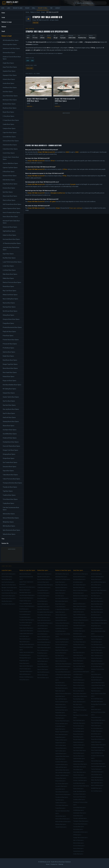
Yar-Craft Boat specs (97, 791)
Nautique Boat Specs (9, 307)
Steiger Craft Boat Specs (10, 450)
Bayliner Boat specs (25, 590)
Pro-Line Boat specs (43, 650)
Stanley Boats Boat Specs (11, 442)
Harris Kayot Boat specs (80, 658)
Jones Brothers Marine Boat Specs (11, 248)
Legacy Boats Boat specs (26, 633)
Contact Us (5, 543)
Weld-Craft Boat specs (97, 785)
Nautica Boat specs (61, 704)
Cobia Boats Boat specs (62, 628)
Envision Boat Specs (9, 188)
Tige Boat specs (60, 800)
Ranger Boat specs (78, 734)
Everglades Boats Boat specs (45, 612)
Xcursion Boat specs (79, 846)
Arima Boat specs (78, 582)
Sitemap (61, 864)
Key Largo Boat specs (79, 666)
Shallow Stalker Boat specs (98, 745)
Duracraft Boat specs (97, 628)
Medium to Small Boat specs (63, 570)
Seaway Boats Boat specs (62, 756)
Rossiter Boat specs (79, 739)
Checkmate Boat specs (62, 626)
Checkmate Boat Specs (10, 145)
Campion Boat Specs (9, 128)
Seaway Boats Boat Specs (11, 421)
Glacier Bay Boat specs (44, 617)
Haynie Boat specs (96, 674)
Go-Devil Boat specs (97, 666)
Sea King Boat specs (79, 753)
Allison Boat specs (96, 585)
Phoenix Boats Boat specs (98, 720)
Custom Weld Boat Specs (10, 163)
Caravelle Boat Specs (9, 137)
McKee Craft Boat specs (62, 702)
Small (34, 8)
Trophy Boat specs (60, 808)
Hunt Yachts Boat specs (8, 582)
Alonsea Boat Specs (9, 52)
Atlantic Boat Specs (9, 79)
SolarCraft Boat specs (97, 753)
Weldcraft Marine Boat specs (63, 821)
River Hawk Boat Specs (10, 372)
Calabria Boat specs (79, 612)
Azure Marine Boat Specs (10, 96)
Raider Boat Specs (8, 356)
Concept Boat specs (43, 590)
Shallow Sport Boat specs (80, 764)
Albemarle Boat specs (25, 574)
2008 (28, 61)
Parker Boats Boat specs (44, 647)
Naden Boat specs (96, 709)
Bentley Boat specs (78, 593)
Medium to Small (43, 8)
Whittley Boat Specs (9, 526)
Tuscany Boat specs (79, 826)
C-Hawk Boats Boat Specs (11, 120)
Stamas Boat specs (43, 675)
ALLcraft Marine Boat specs (98, 582)
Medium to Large (18, 8)
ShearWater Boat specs (80, 767)
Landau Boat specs (78, 669)
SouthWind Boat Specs (10, 434)
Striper (43, 12)
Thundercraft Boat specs (80, 818)
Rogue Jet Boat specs (61, 740)
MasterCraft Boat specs (44, 637)
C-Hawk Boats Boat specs (62, 609)
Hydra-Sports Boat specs (26, 628)
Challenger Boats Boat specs (45, 585)
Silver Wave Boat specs (80, 772)
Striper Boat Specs (9, 458)
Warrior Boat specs (78, 840)
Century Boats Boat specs (62, 623)
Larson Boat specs (42, 634)
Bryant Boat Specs (8, 112)
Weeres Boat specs (79, 843)
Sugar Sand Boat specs (80, 791)
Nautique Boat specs (61, 707)
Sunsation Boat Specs (9, 466)
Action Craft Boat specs (97, 577)
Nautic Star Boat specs (79, 702)
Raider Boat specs (60, 729)
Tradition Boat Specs (9, 495)
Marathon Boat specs (79, 680)
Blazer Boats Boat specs (80, 606)
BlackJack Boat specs (97, 609)
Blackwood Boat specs (79, 604)
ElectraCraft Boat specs (80, 636)
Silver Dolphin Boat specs (98, 750)
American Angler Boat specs (99, 590)
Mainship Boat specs (25, 639)
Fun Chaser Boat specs (80, 642)
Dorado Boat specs (42, 601)
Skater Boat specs (60, 759)
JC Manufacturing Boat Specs (12, 243)
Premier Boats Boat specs (62, 721)
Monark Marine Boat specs (80, 696)
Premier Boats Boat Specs (11, 340)
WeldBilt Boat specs (96, 788)
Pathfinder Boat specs (79, 723)
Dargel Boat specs (96, 626)
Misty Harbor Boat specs (80, 693)
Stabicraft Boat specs (61, 767)
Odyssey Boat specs (79, 707)
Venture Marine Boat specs (63, 819)
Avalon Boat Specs (8, 83)
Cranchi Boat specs (7, 577)
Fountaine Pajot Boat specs (27, 620)
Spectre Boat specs (43, 669)
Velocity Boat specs (61, 816)
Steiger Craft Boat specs (62, 775)
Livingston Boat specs (97, 688)
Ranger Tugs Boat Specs (10, 364)
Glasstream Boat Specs (10, 196)
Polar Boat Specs (8, 335)
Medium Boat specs (43, 570)
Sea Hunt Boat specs (61, 748)
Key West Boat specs (61, 685)
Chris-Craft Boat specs (26, 603)
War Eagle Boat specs (97, 783)
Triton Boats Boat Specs (10, 499)
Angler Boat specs (60, 582)
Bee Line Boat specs (97, 607)
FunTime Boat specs (25, 625)
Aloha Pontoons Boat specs (81, 574)
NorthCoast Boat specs (62, 710)
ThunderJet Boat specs (62, 797)
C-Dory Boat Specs (8, 116)
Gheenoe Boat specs (97, 658)
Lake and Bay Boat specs (98, 683)
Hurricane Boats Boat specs (63, 672)
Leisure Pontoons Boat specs (81, 672)
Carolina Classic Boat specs (27, 595)
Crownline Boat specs (43, 596)
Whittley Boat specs (61, 824)
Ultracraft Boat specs (97, 777)
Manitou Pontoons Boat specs (63, 693)
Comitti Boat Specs (9, 153)
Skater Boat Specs (8, 426)
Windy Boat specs (24, 680)
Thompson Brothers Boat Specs (12, 483)
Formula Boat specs (25, 614)
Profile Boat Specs (8, 348)
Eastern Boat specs (43, 604)
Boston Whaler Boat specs (45, 579)
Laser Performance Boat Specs (12, 262)
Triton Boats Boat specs (62, 805)
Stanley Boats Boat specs (62, 770)
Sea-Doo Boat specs (79, 756)
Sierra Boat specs (78, 769)
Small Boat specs (78, 570)
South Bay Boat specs (79, 783)
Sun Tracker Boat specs (62, 783)
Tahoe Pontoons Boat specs (63, 794)
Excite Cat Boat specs (25, 612)
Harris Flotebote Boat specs (63, 666)
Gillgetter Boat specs (97, 661)
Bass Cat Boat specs (97, 598)
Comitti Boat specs (60, 631)
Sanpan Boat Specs (9, 393)
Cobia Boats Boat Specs (10, 149)
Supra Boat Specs (8, 471)
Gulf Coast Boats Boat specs (45, 623)
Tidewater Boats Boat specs (81, 821)
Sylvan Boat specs (78, 816)
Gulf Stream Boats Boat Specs (12, 204)
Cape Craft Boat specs (79, 615)
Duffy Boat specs (78, 634)
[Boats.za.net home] (10, 3)
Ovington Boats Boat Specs (11, 319)
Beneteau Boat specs (25, 592)
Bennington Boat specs (62, 601)
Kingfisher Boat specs (43, 631)
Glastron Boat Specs (9, 200)
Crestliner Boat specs (79, 631)
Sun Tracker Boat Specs (10, 462)
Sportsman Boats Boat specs (81, 786)
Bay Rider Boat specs (79, 587)
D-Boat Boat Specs (9, 171)
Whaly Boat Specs (8, 522)
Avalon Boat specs (60, 593)
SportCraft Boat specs (43, 672)
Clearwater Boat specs (79, 625)
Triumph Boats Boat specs (80, 824)
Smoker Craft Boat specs (80, 780)
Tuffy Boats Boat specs (97, 772)
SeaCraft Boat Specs (9, 417)
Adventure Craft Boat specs (63, 579)
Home (3, 8)
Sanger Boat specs (78, 742)
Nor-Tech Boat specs (7, 590)
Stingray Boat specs (61, 778)
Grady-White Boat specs (44, 620)
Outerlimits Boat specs (44, 645)
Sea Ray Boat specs (7, 601)
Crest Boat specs (78, 628)
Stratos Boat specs (78, 789)
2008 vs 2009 (30, 68)
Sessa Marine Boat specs (8, 604)
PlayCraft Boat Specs (9, 331)
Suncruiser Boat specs (80, 797)
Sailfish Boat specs (43, 661)
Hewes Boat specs (78, 661)
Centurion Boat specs (43, 582)
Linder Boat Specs (8, 266)
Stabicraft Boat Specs (10, 438)
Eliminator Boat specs (43, 609)
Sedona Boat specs (78, 761)
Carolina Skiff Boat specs (80, 617)
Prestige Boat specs (25, 655)
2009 (32, 61)
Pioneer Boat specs (79, 726)
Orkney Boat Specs (8, 315)
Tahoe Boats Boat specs (62, 792)
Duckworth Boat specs (61, 644)
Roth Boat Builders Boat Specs (12, 385)
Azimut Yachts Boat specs (8, 574)
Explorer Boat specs (97, 639)
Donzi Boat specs (42, 598)
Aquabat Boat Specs (9, 71)
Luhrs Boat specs (24, 636)
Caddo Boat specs (60, 612)
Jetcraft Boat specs (43, 626)
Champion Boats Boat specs (81, 620)
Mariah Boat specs (60, 696)
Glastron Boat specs (61, 661)
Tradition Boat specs (61, 803)
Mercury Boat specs (79, 691)
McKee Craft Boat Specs (10, 295)
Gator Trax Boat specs (97, 653)
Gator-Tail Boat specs (97, 655)
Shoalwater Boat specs (97, 747)
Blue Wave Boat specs (97, 612)
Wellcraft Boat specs (25, 674)
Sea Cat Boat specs (78, 748)
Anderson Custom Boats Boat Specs (12, 58)
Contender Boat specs (43, 593)
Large (9, 8)
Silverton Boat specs (25, 669)
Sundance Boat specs (79, 799)
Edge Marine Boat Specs (10, 184)
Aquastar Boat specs (97, 593)
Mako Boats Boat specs (62, 688)
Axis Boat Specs (8, 91)
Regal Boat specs (24, 660)
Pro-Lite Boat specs (79, 729)
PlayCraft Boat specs (61, 715)
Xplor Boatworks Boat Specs (11, 530)
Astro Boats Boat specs (80, 585)
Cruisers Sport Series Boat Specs (11, 158)
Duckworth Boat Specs (10, 176)
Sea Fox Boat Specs (9, 401)
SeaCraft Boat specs (61, 753)
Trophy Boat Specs (8, 503)
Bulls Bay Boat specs (97, 617)
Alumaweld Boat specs (79, 579)
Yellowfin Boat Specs (9, 534)
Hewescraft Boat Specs (10, 227)
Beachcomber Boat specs (80, 590)
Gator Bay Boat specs (79, 652)
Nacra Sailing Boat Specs (10, 299)
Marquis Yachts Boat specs (9, 585)
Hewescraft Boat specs (62, 669)
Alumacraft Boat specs (79, 577)
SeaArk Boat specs (96, 742)
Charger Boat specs (79, 623)
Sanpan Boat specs (61, 743)
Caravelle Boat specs (61, 620)
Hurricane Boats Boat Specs (11, 239)
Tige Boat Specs (8, 491)
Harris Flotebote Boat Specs (11, 212)
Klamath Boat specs (96, 680)
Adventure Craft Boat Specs (11, 48)
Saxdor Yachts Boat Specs (11, 397)
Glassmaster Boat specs (98, 664)
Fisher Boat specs (78, 639)
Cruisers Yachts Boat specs (27, 606)
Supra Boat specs (60, 789)
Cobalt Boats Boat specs (44, 587)
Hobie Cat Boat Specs (9, 235)
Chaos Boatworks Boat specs (99, 623)
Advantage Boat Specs (10, 44)
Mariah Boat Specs (8, 286)
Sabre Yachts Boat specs (26, 666)
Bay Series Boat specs (97, 601)
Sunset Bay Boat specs (79, 807)
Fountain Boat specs (25, 617)
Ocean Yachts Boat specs (8, 596)
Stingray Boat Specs (9, 454)
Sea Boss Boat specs (79, 745)
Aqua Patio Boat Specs (10, 67)
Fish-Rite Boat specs (97, 644)
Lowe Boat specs (78, 674)
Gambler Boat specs (97, 650)
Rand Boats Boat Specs (10, 360)
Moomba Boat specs (79, 699)
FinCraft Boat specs (96, 642)
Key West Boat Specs (9, 258)
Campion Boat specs (61, 615)
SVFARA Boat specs (79, 810)
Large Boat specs (6, 570)
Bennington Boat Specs (10, 100)
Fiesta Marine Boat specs (44, 615)
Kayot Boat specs (60, 683)
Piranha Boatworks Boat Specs (12, 327)
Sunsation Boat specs (61, 786)
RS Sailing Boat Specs (9, 389)
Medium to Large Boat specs (27, 570)
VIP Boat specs (77, 835)
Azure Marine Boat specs (62, 598)
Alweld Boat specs (96, 587)
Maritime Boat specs (79, 683)
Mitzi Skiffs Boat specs (97, 701)
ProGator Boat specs (97, 731)
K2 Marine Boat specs (97, 677)
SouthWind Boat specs (62, 764)
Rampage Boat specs (25, 658)
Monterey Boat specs (43, 639)
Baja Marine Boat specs (44, 577)
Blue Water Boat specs (79, 609)
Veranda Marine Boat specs (80, 832)
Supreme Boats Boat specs (99, 766)
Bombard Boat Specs (9, 104)
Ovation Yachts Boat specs (27, 652)
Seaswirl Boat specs (43, 667)
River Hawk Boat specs (61, 734)
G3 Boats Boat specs (79, 644)
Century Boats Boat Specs (11, 141)
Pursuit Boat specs (42, 656)
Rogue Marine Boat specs (98, 739)
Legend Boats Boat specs (98, 685)
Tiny (51, 8)
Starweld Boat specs (97, 761)
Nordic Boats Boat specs (44, 642)
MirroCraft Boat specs (97, 699)
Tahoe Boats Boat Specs (10, 475)
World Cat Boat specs (43, 677)
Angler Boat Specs (8, 63)
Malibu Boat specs (60, 691)
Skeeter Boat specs (79, 775)
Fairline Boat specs (7, 579)
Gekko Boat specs (78, 655)
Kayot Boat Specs (8, 254)
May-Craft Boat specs (61, 699)
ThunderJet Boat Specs (10, 487)
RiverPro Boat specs (97, 737)
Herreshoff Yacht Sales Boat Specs (11, 222)
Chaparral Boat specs (25, 601)
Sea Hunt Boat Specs (9, 405)
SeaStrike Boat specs (79, 758)
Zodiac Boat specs (78, 854)
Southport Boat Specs (10, 430)
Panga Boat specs (60, 712)
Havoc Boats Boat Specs (10, 216)
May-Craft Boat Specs (9, 291)
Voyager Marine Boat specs (80, 837)
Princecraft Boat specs (62, 723)
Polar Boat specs (60, 718)
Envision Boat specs (61, 653)
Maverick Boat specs (79, 685)
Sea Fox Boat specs (61, 745)
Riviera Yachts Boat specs (9, 598)
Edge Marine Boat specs (62, 650)
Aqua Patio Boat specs (61, 585)
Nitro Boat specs (78, 704)
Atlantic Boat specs (61, 590)
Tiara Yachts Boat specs (26, 671)
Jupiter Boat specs (42, 628)
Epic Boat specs (60, 655)
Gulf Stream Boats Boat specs (63, 664)
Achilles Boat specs (96, 574)
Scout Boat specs (42, 664)
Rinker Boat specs (24, 663)
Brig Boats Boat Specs (10, 108)
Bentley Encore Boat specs (81, 596)
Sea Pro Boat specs (61, 751)
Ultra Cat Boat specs (97, 774)
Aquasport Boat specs (61, 587)
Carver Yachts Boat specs (26, 598)
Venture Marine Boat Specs (11, 518)
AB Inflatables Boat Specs (11, 40)
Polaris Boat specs (96, 726)
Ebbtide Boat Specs (9, 180)
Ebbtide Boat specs (61, 647)
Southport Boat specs (61, 762)
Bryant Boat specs (60, 604)
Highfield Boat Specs (9, 231)
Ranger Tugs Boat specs (62, 732)
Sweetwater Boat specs (80, 813)
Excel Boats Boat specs (97, 636)
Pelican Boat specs (96, 717)
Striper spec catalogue (76, 208)
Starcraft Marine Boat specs (63, 773)
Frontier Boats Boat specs (98, 647)
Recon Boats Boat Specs (10, 368)
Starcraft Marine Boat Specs (11, 446)
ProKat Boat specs (42, 653)
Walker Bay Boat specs (97, 780)
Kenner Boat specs (78, 663)
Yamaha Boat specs (78, 851)
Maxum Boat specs (25, 642)
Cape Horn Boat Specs (10, 132)
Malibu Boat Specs (8, 278)
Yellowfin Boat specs (61, 827)
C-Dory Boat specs (60, 607)
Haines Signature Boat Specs (12, 208)
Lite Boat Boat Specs (9, 270)
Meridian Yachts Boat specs (27, 644)
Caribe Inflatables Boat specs (99, 620)
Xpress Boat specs (78, 848)
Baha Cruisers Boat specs (44, 574)
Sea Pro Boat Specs (9, 413)
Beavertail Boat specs (97, 604)
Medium (27, 8)
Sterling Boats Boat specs (98, 764)
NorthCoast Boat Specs (10, 311)
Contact (58, 8)
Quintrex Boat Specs (9, 352)
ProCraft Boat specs (79, 731)
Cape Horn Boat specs (61, 617)
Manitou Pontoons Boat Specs (12, 282)
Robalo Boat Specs (9, 376)
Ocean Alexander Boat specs (9, 593)
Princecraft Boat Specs (10, 344)
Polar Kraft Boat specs (97, 723)
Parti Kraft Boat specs (79, 720)
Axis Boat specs (60, 596)
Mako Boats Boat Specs (10, 274)
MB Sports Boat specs (79, 688)
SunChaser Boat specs (79, 794)
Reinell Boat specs (78, 737)
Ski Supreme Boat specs (80, 778)
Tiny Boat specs (96, 570)
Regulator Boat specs (43, 658)
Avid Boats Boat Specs (10, 87)
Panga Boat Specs (8, 323)
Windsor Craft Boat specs (26, 677)
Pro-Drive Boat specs (97, 728)
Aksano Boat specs (96, 579)
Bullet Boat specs (96, 615)
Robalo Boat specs (60, 737)
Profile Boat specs (60, 726)
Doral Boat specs (24, 609)
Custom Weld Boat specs (62, 639)
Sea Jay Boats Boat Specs (11, 409)
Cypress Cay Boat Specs (10, 167)
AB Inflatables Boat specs (62, 574)
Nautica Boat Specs (9, 303)
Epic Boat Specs (8, 192)
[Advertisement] (13, 555)
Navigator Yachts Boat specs (9, 587)
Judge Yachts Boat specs (26, 631)
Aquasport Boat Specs (10, 75)
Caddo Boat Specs (8, 124)
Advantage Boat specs (61, 577)
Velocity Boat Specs (9, 514)
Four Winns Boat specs (26, 623)
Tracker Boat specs (96, 769)
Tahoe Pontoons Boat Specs (11, 479)
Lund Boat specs (78, 677)
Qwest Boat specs (96, 734)
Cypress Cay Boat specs (62, 642)
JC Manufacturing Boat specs (63, 675)
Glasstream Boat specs (62, 658)
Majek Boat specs (96, 691)
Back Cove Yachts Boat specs (27, 587)
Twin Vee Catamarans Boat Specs (11, 508)
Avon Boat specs (96, 596)
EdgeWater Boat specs (43, 607)
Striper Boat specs (60, 781)
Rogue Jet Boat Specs (9, 380)
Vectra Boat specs (78, 829)
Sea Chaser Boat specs (80, 750)
